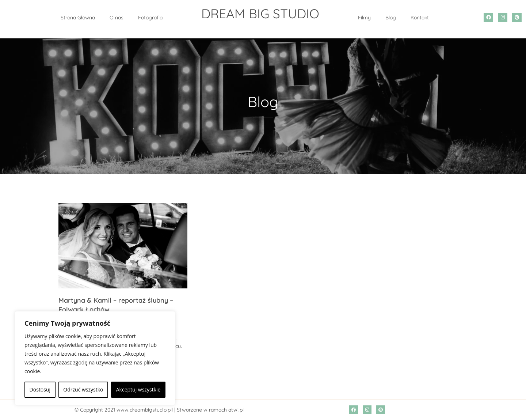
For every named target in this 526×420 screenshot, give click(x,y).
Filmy (364, 18)
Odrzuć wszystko (83, 389)
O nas (117, 18)
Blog (391, 18)
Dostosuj (40, 389)
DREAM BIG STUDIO (260, 14)
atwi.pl (236, 410)
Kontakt (420, 18)
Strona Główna (78, 18)
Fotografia (150, 18)
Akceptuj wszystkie (138, 389)
